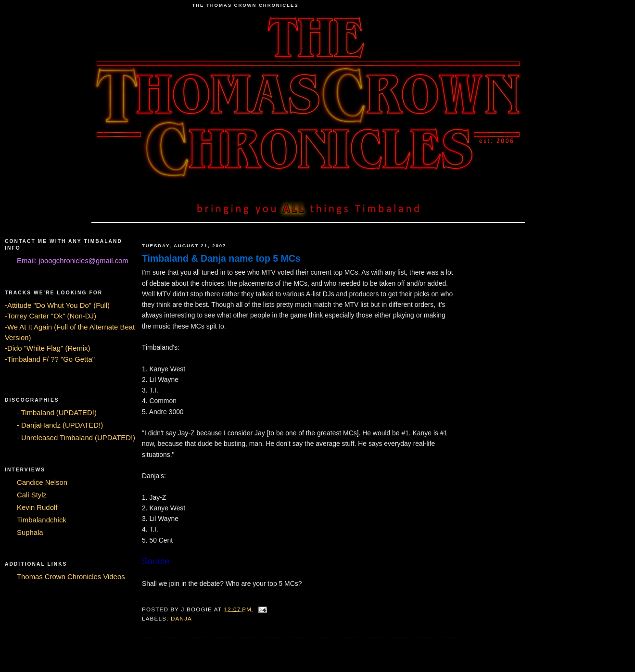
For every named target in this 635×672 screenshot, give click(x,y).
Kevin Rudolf (37, 507)
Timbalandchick (42, 520)
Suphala (30, 533)
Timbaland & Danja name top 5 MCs (221, 258)
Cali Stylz (32, 495)
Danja (181, 618)
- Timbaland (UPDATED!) (57, 413)
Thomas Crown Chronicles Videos (71, 577)
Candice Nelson (42, 482)
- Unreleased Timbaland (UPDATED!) (76, 438)
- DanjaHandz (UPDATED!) (60, 425)
